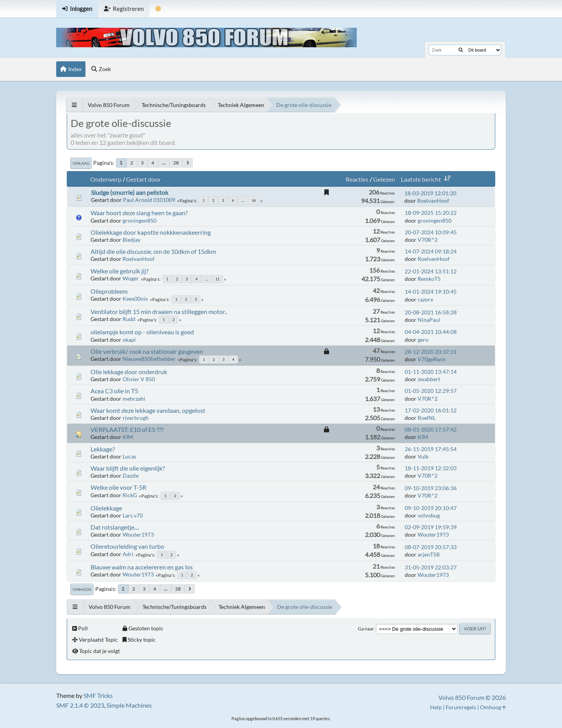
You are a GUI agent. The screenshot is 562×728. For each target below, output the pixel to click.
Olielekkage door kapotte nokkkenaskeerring (151, 232)
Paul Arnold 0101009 (149, 200)
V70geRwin (432, 359)
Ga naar (366, 629)
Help (436, 707)
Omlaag (81, 163)
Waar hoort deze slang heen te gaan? (139, 213)
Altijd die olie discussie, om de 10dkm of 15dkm (153, 251)
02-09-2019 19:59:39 (431, 527)
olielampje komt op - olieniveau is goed (142, 332)
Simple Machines (129, 705)
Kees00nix (135, 299)
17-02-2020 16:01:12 (431, 410)
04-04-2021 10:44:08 (431, 332)
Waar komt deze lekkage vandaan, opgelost (148, 410)
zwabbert (429, 379)
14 (254, 201)
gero (423, 340)
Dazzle (131, 476)
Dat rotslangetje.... (115, 527)
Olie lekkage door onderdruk (129, 372)
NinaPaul (429, 320)
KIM (128, 437)
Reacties (357, 179)
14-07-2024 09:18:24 (431, 251)
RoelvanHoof (433, 201)
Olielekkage (106, 508)
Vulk (423, 456)
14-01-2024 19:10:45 (431, 292)
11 (217, 279)
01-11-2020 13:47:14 (431, 372)
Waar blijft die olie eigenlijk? (128, 468)
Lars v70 (133, 515)
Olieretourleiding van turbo (127, 546)
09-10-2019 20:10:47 (431, 508)
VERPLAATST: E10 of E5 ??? (127, 429)
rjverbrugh (136, 418)
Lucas (129, 456)
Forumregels (461, 707)
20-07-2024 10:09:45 (431, 232)
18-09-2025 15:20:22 (431, 213)
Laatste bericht (427, 179)
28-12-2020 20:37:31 (431, 352)
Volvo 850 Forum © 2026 (472, 697)
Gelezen (384, 179)
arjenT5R (429, 554)
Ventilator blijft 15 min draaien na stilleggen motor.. (159, 311)
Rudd (129, 319)
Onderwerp (106, 179)
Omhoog (82, 589)
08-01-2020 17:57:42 (431, 429)
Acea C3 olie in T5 (114, 391)
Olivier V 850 (139, 379)
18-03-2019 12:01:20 (430, 193)
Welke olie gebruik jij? (119, 271)
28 (176, 163)
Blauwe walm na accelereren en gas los (142, 567)
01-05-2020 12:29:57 (431, 391)
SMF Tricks (98, 695)
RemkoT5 (429, 279)
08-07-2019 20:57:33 (431, 547)
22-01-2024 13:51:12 (431, 271)
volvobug (429, 515)
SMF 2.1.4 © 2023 (80, 705)
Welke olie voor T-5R (118, 487)
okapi (129, 340)
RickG (130, 495)
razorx (425, 299)
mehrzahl (134, 399)
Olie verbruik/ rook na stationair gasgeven (147, 351)
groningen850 (140, 220)
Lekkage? (103, 449)
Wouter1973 (138, 534)
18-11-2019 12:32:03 (431, 468)
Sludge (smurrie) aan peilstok (130, 192)
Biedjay (132, 240)
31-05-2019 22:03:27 (431, 567)
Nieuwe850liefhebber (149, 359)
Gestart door (143, 179)
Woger (131, 278)
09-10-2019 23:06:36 (431, 488)
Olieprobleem (109, 291)
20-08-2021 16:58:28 (431, 312)
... (164, 163)
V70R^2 (428, 240)
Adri (128, 554)
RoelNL (427, 418)
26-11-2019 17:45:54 (431, 449)
